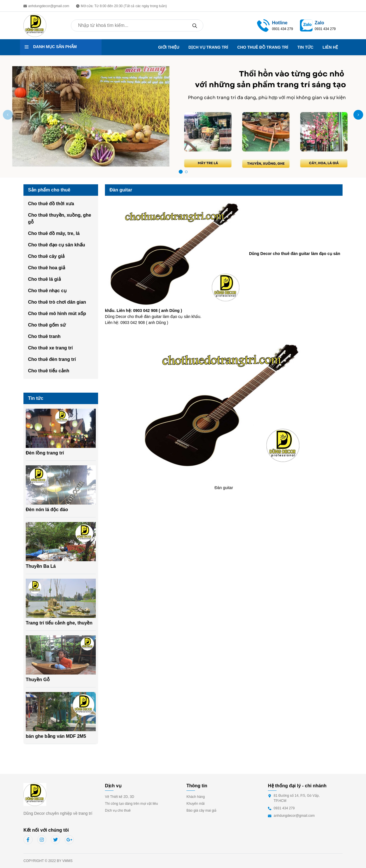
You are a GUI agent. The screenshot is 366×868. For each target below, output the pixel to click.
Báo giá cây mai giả (201, 810)
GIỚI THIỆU (169, 47)
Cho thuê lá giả (44, 279)
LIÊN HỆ (330, 47)
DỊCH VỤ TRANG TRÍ (208, 47)
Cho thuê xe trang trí (50, 348)
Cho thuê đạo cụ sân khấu (57, 245)
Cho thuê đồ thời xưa (51, 204)
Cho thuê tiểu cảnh (49, 371)
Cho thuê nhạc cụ (47, 291)
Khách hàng (196, 797)
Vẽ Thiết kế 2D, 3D (120, 797)
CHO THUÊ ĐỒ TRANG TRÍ (263, 47)
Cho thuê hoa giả (47, 268)
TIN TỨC (305, 47)
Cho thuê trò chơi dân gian (57, 302)
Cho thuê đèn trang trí (52, 359)
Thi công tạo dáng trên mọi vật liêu (131, 804)
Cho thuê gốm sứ (47, 325)
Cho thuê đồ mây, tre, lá (54, 233)
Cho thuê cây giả (46, 256)
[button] (358, 115)
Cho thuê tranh (44, 336)
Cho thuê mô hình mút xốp (57, 314)
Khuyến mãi (196, 804)
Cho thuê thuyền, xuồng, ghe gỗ (60, 219)
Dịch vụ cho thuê (118, 810)
